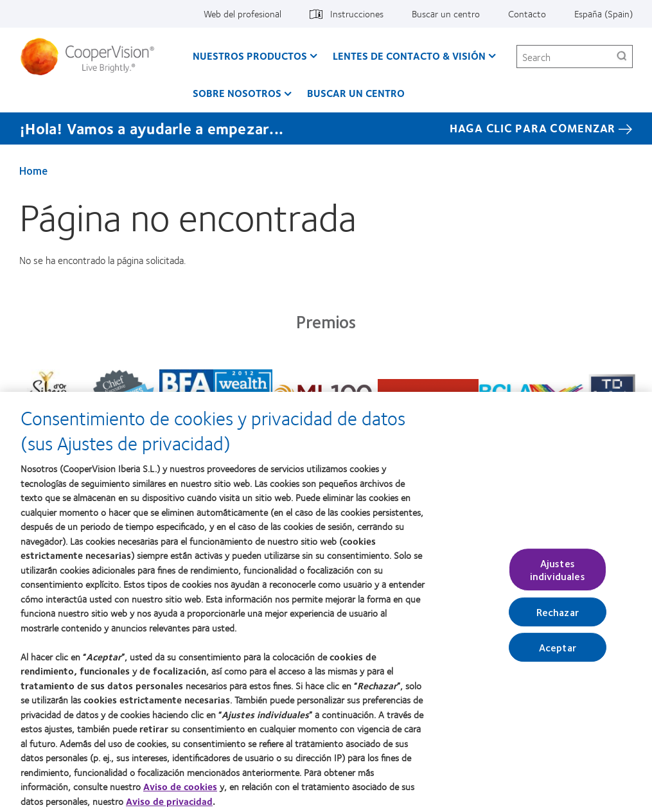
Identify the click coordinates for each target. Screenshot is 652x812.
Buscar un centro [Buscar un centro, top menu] (446, 13)
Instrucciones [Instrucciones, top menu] (357, 13)
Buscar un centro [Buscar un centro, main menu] (356, 93)
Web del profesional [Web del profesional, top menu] (242, 13)
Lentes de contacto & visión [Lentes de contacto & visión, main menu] (409, 56)
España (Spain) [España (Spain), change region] (604, 13)
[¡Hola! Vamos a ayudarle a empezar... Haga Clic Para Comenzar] (326, 128)
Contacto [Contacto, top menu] (527, 13)
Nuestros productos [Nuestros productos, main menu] (250, 56)
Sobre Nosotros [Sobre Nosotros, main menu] (237, 93)
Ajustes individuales (558, 574)
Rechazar (558, 616)
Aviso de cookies (180, 791)
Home (33, 170)
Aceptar (558, 652)
